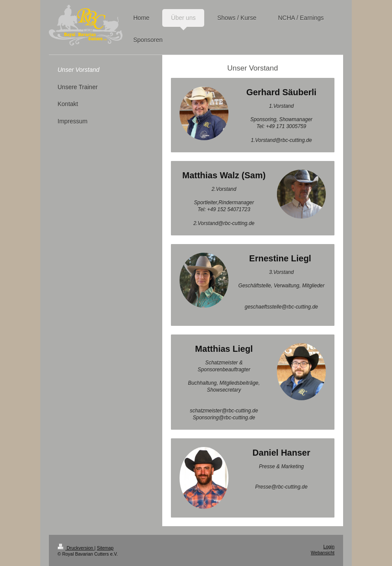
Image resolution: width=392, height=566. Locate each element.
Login (329, 547)
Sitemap (105, 548)
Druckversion (76, 548)
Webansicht (323, 553)
